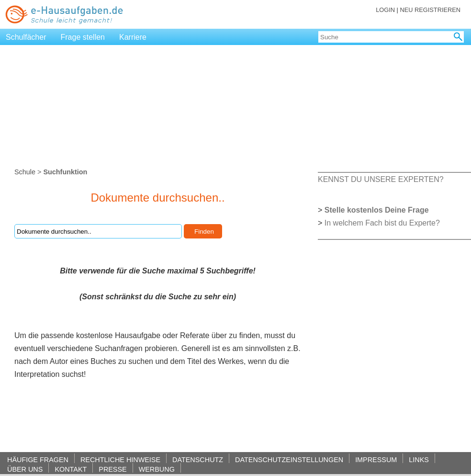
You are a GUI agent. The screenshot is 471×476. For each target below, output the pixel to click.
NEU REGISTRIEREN (430, 10)
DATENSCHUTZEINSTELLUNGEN (289, 459)
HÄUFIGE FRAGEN (38, 459)
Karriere (133, 37)
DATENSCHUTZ (198, 459)
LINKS (419, 459)
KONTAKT (71, 469)
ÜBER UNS (25, 469)
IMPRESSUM (376, 459)
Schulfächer (26, 37)
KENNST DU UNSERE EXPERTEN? (381, 179)
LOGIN (385, 10)
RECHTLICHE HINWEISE (120, 459)
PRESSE (112, 469)
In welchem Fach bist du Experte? (382, 223)
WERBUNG (157, 469)
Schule (25, 172)
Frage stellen (83, 37)
